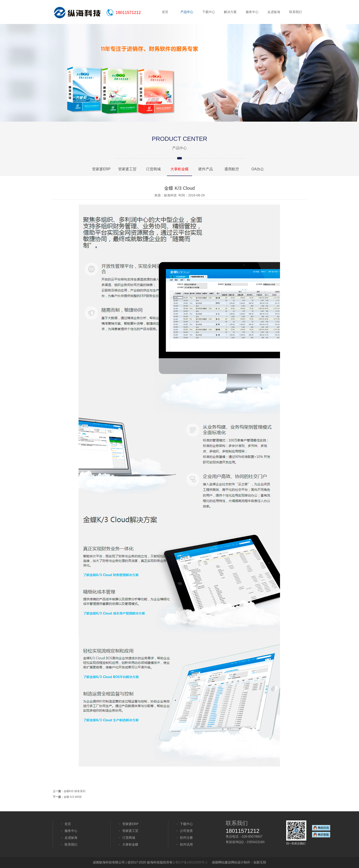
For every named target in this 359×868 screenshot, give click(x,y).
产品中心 (187, 12)
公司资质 (186, 831)
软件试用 (186, 844)
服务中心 (252, 12)
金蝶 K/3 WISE (73, 797)
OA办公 (258, 169)
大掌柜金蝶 (179, 169)
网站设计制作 (241, 862)
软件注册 (186, 838)
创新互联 (260, 862)
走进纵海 (274, 12)
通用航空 (232, 169)
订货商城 (153, 169)
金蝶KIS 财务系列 (75, 791)
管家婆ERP (101, 169)
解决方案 (230, 12)
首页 (165, 12)
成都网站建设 (221, 862)
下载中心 (209, 12)
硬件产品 (206, 169)
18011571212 (128, 13)
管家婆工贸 (127, 169)
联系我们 (296, 12)
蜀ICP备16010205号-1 (191, 862)
